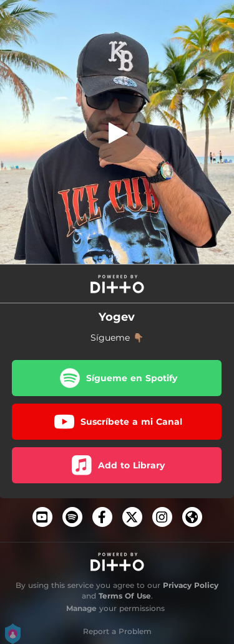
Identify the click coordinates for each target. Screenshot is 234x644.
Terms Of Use (125, 596)
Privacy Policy (191, 585)
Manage (81, 608)
